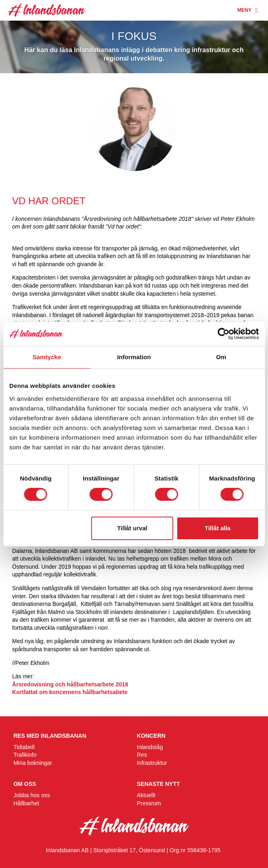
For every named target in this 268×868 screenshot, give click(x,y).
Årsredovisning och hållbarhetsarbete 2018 (70, 684)
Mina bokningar (33, 763)
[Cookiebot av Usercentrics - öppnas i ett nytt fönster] (223, 334)
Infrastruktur (152, 763)
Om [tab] (221, 357)
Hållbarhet (26, 803)
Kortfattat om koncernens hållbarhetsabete (71, 692)
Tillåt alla (217, 528)
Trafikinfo (25, 755)
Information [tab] (134, 357)
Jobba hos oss (32, 795)
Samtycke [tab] (47, 357)
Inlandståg (150, 747)
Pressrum (149, 803)
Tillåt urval (132, 528)
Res (142, 755)
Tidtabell (24, 747)
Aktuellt (146, 795)
